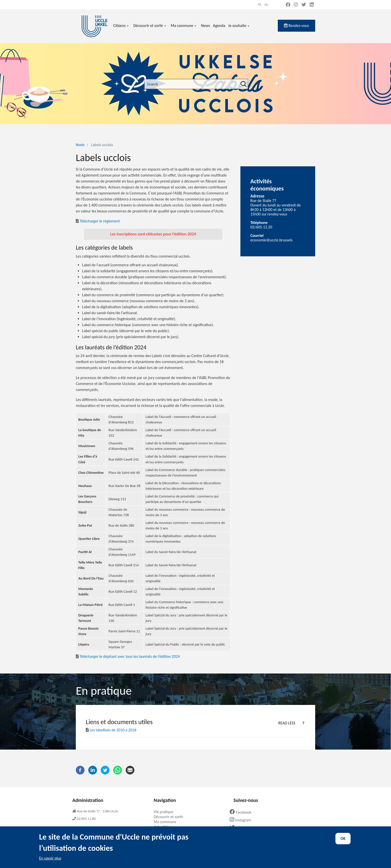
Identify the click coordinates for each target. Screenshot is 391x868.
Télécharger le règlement (100, 221)
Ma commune (184, 29)
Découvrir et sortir (150, 29)
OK (343, 843)
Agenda (219, 26)
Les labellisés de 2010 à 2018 (111, 730)
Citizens (121, 29)
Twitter (240, 828)
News (205, 26)
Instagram (242, 820)
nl (266, 5)
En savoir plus (50, 863)
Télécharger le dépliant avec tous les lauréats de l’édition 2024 (128, 656)
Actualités (163, 827)
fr (259, 5)
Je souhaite (239, 29)
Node (80, 145)
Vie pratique (165, 812)
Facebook (242, 812)
